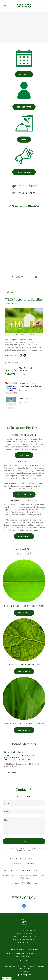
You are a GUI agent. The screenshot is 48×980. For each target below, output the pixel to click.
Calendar (24, 74)
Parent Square (24, 172)
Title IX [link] (24, 925)
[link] (24, 6)
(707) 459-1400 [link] (24, 960)
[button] (6, 6)
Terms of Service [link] (22, 851)
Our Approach (24, 494)
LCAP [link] (24, 922)
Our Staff (24, 455)
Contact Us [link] (24, 942)
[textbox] (24, 803)
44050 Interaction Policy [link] (24, 936)
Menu (24, 139)
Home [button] (24, 919)
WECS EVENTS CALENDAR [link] (24, 931)
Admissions (24, 536)
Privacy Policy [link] (38, 849)
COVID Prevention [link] (24, 934)
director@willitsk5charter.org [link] (27, 883)
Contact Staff (24, 107)
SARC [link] (24, 928)
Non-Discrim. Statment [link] (24, 939)
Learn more (24, 613)
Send (24, 841)
